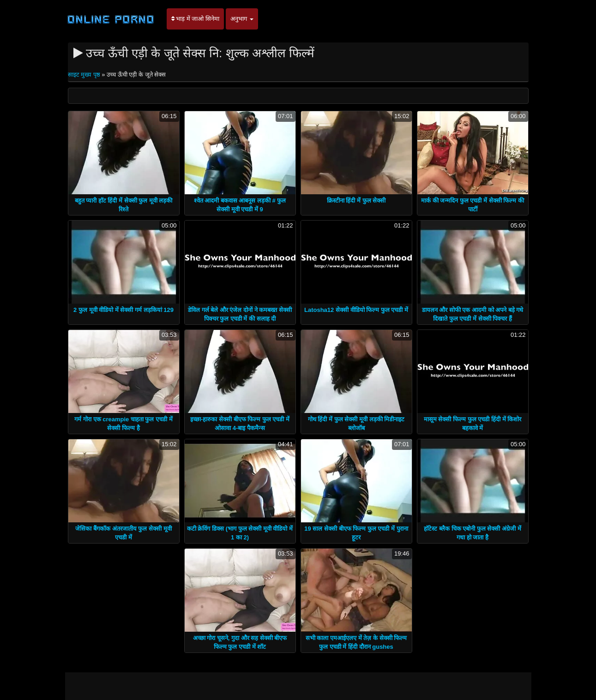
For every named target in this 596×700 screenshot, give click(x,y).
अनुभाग (242, 19)
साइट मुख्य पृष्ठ (85, 75)
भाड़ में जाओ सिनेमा (195, 19)
